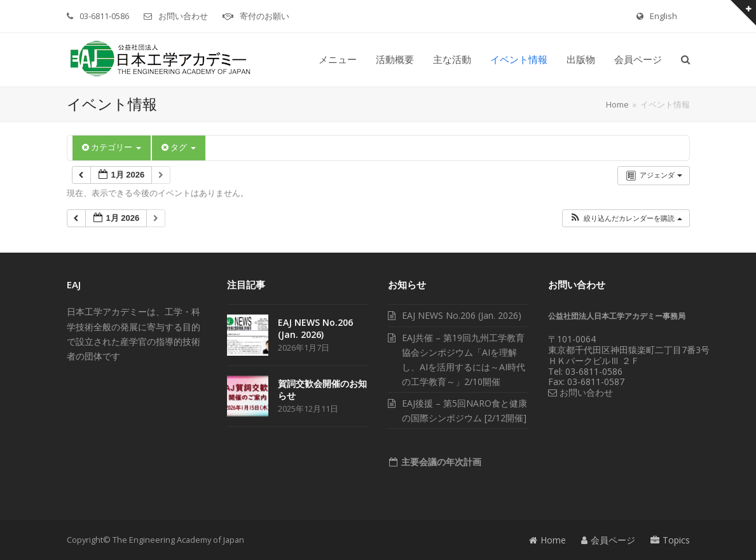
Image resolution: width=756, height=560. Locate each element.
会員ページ (608, 540)
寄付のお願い (265, 16)
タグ (179, 147)
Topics (670, 540)
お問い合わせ (183, 16)
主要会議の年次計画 (440, 462)
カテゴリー (112, 147)
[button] (685, 60)
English (663, 16)
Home (547, 540)
